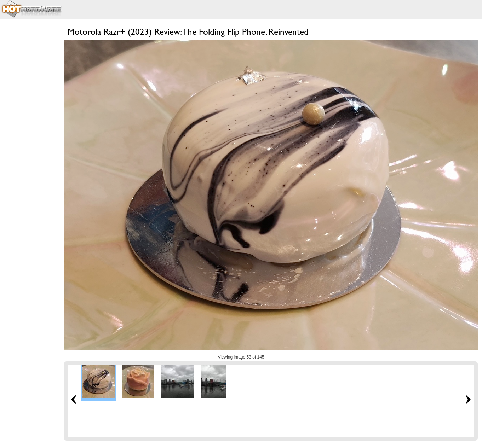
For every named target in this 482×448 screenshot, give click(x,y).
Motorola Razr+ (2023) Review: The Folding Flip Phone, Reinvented (188, 32)
